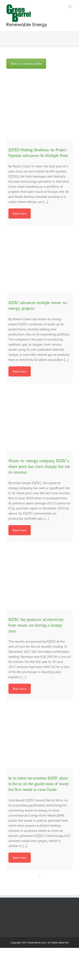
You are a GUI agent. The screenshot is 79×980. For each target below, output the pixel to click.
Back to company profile (26, 64)
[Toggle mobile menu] (70, 6)
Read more (20, 214)
